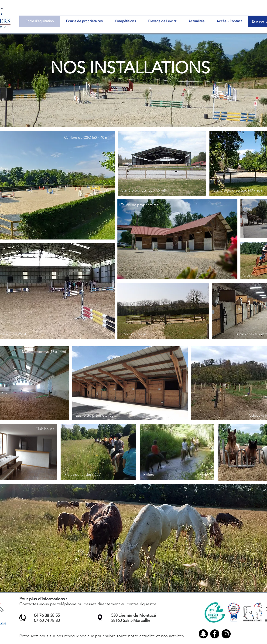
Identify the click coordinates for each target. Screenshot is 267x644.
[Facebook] (215, 634)
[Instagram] (226, 634)
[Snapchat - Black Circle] (203, 634)
